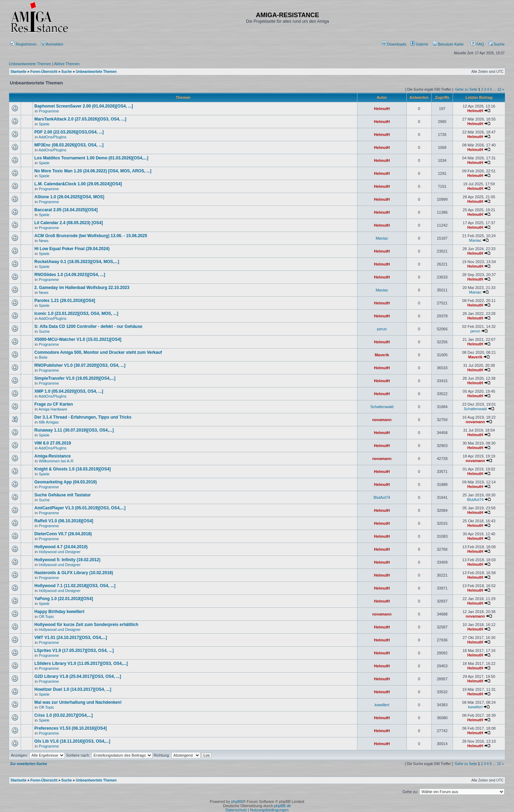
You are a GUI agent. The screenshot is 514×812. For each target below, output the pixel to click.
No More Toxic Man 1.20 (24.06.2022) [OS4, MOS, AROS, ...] (93, 171)
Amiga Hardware (53, 409)
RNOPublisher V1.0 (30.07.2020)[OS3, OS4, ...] (80, 365)
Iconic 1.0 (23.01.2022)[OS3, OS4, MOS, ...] (76, 314)
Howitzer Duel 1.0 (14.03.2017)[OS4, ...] (73, 689)
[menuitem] (395, 44)
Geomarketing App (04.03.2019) (66, 482)
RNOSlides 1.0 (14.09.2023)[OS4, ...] (70, 275)
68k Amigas (49, 422)
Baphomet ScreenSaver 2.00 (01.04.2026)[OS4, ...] (84, 106)
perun (382, 329)
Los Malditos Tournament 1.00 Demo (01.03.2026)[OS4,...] (91, 158)
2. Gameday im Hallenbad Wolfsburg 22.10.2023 (82, 288)
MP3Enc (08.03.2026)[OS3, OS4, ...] (69, 145)
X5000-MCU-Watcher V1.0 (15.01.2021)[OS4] (78, 339)
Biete (43, 357)
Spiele (44, 124)
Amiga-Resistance (53, 456)
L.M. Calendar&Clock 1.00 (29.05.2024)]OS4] (78, 184)
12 (499, 90)
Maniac (382, 238)
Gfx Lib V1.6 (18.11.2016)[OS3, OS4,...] (72, 741)
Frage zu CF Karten (54, 404)
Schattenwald (382, 407)
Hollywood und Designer (60, 552)
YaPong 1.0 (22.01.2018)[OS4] (64, 599)
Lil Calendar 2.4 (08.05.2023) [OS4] (68, 223)
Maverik (382, 355)
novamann (382, 420)
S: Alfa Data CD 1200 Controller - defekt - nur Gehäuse (88, 326)
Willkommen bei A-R (56, 461)
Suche (496, 44)
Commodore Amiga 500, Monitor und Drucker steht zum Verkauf (98, 352)
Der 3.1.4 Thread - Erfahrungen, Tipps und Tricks (83, 417)
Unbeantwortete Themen (30, 64)
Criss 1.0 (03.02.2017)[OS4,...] (64, 715)
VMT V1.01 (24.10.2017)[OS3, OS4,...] (71, 638)
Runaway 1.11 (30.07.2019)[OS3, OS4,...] (74, 430)
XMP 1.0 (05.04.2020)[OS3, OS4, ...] (69, 391)
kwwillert (382, 705)
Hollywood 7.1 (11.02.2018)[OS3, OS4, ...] (75, 586)
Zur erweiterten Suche (29, 764)
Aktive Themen (67, 64)
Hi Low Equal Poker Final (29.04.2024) (72, 249)
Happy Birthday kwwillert (59, 612)
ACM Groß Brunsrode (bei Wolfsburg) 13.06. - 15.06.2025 (91, 236)
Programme (49, 111)
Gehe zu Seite (466, 90)
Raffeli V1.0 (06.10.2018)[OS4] (64, 521)
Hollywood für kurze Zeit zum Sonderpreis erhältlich (86, 625)
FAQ (477, 44)
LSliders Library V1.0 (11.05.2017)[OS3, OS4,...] (81, 663)
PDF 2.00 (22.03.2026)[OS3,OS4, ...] (69, 132)
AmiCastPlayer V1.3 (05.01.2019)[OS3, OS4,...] (80, 508)
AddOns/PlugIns (53, 137)
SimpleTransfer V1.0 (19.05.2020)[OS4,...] (75, 378)
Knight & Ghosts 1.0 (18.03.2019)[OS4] (73, 469)
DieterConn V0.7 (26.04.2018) (63, 534)
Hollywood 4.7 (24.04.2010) (61, 547)
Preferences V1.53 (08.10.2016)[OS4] (71, 728)
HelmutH (382, 109)
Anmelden (53, 44)
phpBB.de (282, 806)
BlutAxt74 (382, 497)
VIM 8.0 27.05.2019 (53, 443)
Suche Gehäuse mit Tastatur (63, 495)
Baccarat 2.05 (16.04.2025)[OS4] (66, 210)
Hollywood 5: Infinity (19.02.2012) (67, 560)
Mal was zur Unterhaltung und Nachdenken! (78, 702)
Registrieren (23, 44)
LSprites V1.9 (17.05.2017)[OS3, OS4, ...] (74, 651)
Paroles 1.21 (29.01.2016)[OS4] (65, 301)
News (44, 241)
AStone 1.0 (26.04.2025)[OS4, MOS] (69, 197)
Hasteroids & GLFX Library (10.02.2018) (74, 573)
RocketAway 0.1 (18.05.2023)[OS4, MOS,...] (77, 262)
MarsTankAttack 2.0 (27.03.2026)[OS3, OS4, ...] (80, 119)
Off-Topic (47, 617)
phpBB (237, 801)
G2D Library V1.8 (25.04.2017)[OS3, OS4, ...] (78, 676)
